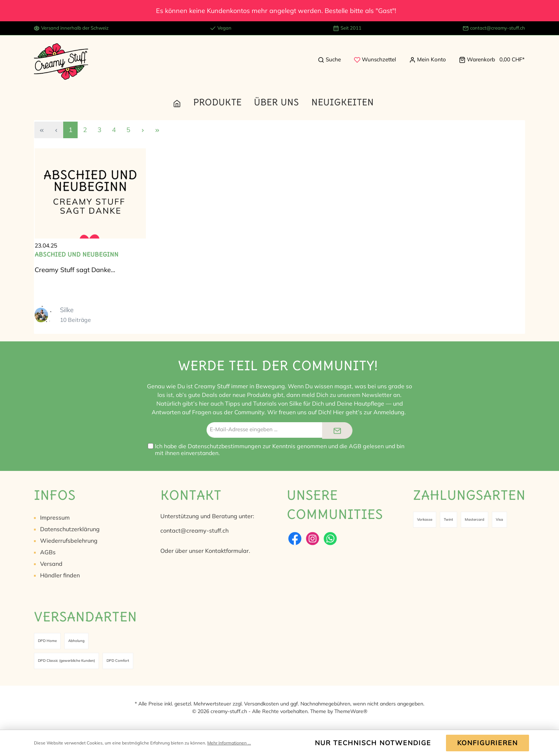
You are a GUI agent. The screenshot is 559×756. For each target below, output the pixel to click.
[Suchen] (329, 60)
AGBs (48, 552)
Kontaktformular (227, 551)
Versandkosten (261, 704)
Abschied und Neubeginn (77, 254)
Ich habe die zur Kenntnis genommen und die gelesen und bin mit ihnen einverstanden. (280, 449)
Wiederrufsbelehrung (69, 541)
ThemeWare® (351, 711)
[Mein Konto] (428, 60)
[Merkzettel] (375, 60)
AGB (355, 446)
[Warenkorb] (490, 60)
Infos (55, 495)
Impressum (55, 517)
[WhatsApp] (330, 539)
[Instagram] (313, 539)
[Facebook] (295, 539)
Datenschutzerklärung (70, 529)
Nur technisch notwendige (373, 743)
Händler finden (60, 575)
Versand (51, 564)
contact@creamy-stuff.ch (498, 28)
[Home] (183, 102)
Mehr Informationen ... (229, 743)
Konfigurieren (487, 743)
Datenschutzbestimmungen (224, 446)
